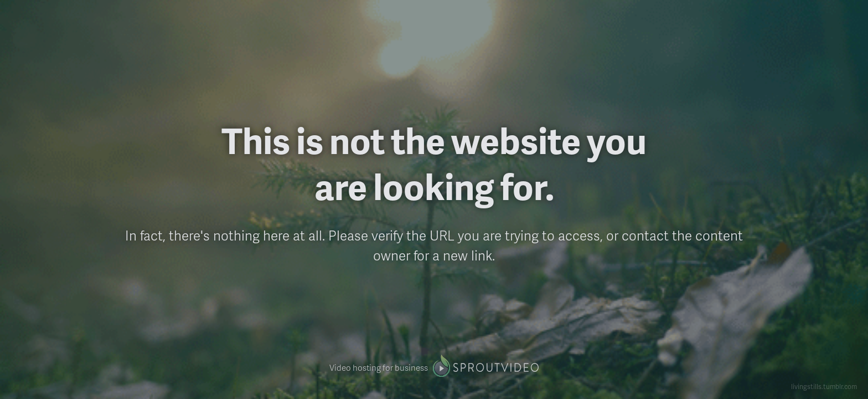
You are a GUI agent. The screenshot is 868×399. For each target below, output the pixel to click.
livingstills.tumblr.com (824, 387)
